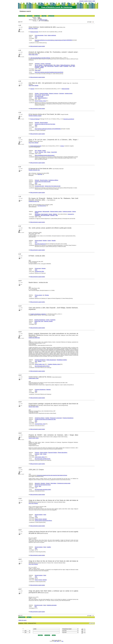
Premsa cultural (38, 241)
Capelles (47, 418)
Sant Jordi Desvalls (45, 215)
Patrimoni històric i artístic (56, 211)
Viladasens (37, 215)
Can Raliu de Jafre (39, 96)
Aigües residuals (44, 453)
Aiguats (44, 151)
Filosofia (54, 241)
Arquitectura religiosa (53, 180)
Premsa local (38, 268)
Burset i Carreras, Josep (40, 101)
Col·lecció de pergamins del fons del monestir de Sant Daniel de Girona (52, 475)
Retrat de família (65, 89)
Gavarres (32, 89)
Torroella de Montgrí (48, 65)
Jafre (36, 37)
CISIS (55, 641)
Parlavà (42, 67)
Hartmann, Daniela (48, 321)
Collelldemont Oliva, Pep (34, 201)
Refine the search (43, 20)
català (94, 1)
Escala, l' (41, 65)
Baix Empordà (45, 214)
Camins (48, 320)
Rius (36, 151)
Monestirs (43, 483)
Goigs (45, 515)
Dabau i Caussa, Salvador (41, 519)
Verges (42, 66)
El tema (62, 146)
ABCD (58, 641)
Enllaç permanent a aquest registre (38, 46)
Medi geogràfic (46, 211)
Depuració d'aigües (53, 453)
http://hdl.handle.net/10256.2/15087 (43, 490)
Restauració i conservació (56, 418)
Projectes (37, 453)
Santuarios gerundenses (69, 119)
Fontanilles (66, 66)
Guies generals (38, 211)
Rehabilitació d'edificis (62, 360)
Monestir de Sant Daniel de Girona (43, 485)
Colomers (37, 67)
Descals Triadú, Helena (34, 407)
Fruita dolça (48, 64)
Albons (58, 65)
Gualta (61, 66)
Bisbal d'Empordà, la (43, 98)
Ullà (46, 66)
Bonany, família (45, 95)
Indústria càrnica (69, 93)
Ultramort (57, 66)
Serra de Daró (50, 66)
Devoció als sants (38, 605)
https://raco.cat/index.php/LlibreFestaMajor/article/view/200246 (49, 72)
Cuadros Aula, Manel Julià (34, 338)
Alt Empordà (38, 214)
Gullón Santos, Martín (40, 457)
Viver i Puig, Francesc (33, 503)
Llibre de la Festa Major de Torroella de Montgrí (40, 58)
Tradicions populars (67, 211)
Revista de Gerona (34, 32)
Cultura (49, 241)
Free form (92, 623)
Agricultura (37, 64)
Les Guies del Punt (42, 206)
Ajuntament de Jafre (39, 186)
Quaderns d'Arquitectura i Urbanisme (38, 314)
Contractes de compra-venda (64, 483)
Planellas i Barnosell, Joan (34, 170)
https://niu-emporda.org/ (40, 244)
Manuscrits (37, 483)
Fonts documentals (39, 35)
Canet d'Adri (54, 152)
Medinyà (55, 214)
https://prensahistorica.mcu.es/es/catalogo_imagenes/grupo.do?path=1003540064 (53, 40)
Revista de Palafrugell (35, 119)
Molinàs (40, 361)
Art (43, 295)
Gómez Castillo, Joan (40, 364)
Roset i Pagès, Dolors (33, 55)
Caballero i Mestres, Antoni (54, 364)
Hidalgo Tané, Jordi (39, 321)
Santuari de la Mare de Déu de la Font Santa (45, 124)
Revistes (45, 241)
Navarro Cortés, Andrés (34, 438)
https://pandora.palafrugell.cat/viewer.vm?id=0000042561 (48, 129)
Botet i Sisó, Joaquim (33, 28)
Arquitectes (53, 320)
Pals (55, 65)
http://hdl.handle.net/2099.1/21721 (43, 459)
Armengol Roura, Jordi (40, 424)
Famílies (37, 93)
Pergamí (48, 483)
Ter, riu (36, 65)
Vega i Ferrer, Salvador (34, 85)
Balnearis (48, 389)
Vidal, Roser (38, 70)
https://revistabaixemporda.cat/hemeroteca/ (45, 155)
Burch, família (38, 95)
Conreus (42, 64)
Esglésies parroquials (52, 605)
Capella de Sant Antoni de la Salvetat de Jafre (45, 419)
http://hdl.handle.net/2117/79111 (42, 366)
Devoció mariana (44, 123)
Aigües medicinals (52, 35)
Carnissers (62, 93)
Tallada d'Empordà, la (65, 65)
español (86, 1)
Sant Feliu (40, 174)
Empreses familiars (44, 93)
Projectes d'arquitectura (40, 320)
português (81, 1)
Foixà (70, 66)
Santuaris (37, 123)
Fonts (46, 35)
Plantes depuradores (62, 453)
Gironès (50, 214)
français (90, 1)
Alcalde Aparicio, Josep (34, 378)
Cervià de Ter (71, 214)
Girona (36, 486)
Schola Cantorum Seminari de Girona (43, 521)
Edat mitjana (53, 483)
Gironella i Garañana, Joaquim (35, 116)
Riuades (40, 151)
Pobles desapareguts (51, 360)
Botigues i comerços (54, 93)
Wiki (63, 641)
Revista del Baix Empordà (36, 146)
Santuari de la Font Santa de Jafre (43, 182)
